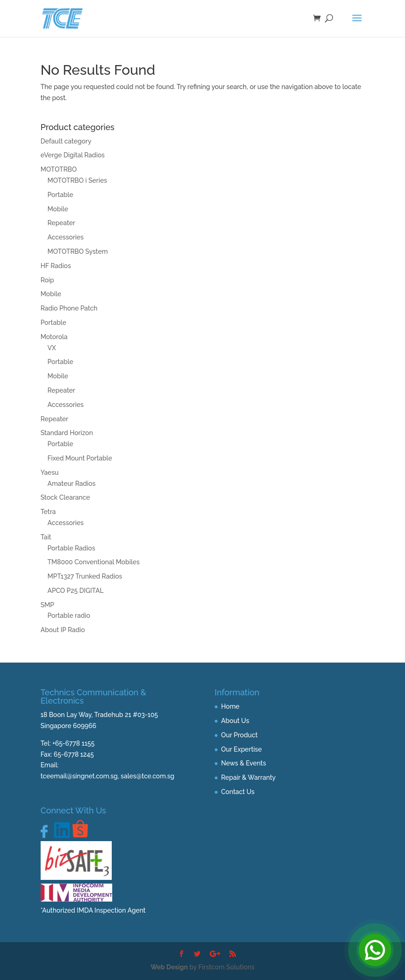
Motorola (54, 337)
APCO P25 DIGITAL (76, 591)
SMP (47, 605)
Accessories (66, 237)
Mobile (58, 209)
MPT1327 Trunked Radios (85, 576)
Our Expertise (242, 749)
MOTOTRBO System (78, 251)
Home (230, 706)
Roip (47, 280)
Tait (46, 537)
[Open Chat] (375, 950)
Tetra (48, 512)
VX (52, 348)
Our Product (239, 735)
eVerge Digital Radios (73, 155)
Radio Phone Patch (69, 308)
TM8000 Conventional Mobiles (94, 562)
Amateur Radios (72, 484)
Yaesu (50, 472)
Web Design (169, 967)
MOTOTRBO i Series (77, 180)
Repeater (61, 223)
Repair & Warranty (248, 777)
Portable (60, 195)
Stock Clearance (65, 497)
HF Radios (56, 266)
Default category (66, 141)
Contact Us (238, 792)
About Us (235, 721)
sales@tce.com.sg (147, 776)
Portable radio (69, 615)
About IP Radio (63, 630)
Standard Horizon (67, 433)
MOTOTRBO (59, 169)
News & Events (244, 763)
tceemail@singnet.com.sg (79, 776)
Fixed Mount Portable (80, 458)
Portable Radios (71, 548)
